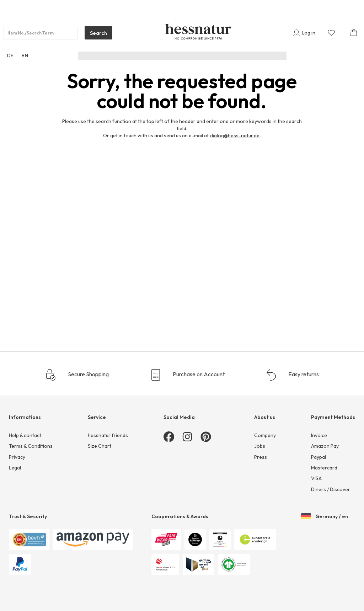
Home (253, 56)
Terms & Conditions (31, 446)
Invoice (319, 435)
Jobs (260, 446)
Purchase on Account (187, 375)
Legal (15, 468)
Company (265, 435)
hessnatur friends (108, 435)
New (125, 56)
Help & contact (25, 435)
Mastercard (324, 468)
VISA (316, 478)
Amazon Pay (325, 446)
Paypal (318, 457)
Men (172, 56)
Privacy (17, 457)
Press (261, 457)
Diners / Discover (331, 489)
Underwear (224, 56)
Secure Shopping (77, 375)
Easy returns (292, 375)
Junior (194, 56)
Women (148, 56)
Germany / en (325, 517)
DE (10, 55)
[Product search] (41, 33)
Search (96, 34)
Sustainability (95, 56)
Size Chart (100, 446)
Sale (274, 56)
